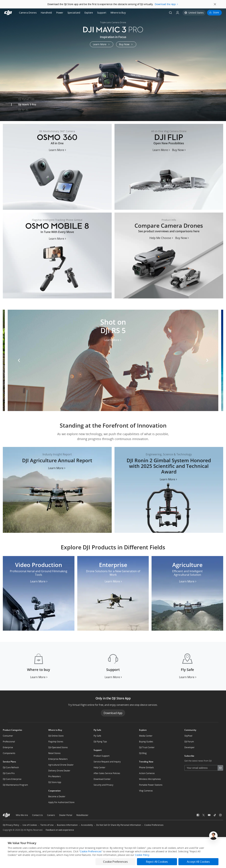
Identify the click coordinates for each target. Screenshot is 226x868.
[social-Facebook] (198, 815)
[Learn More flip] (162, 150)
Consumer (8, 736)
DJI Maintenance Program (15, 785)
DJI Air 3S (23, 110)
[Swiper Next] (222, 62)
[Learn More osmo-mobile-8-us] (58, 239)
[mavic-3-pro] (113, 65)
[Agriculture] (187, 593)
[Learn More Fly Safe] (188, 677)
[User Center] (178, 13)
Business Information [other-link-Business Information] (67, 825)
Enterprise (8, 747)
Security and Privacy (103, 785)
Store (216, 12)
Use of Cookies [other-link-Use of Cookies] (30, 825)
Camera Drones (28, 13)
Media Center (146, 736)
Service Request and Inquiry (107, 762)
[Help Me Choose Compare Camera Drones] (162, 238)
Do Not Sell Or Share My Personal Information (119, 825)
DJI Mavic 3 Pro (27, 104)
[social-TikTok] (215, 815)
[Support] (113, 666)
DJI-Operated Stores (58, 747)
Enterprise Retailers (58, 759)
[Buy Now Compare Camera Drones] (182, 238)
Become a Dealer (57, 796)
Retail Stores (54, 753)
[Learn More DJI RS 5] (113, 341)
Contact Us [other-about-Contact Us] (37, 815)
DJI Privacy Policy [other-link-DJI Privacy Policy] (11, 825)
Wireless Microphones (150, 779)
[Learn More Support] (114, 677)
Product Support (101, 756)
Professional (9, 742)
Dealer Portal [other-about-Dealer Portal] (66, 815)
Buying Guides (146, 742)
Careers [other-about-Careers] (51, 815)
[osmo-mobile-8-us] (57, 255)
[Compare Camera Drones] (169, 255)
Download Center (102, 779)
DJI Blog (143, 753)
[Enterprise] (113, 593)
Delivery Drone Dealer (59, 771)
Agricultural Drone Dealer (61, 765)
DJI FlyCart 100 (26, 99)
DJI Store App (55, 782)
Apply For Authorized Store (61, 802)
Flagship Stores (56, 742)
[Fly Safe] (187, 666)
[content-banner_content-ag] (57, 490)
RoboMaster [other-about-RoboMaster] (82, 815)
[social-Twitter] (204, 815)
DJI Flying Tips (100, 742)
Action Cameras (147, 773)
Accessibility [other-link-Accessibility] (87, 825)
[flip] (169, 167)
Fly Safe (97, 736)
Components (9, 753)
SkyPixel (188, 736)
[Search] (171, 13)
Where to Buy (118, 13)
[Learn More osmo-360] (58, 150)
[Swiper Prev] (4, 62)
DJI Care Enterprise (12, 779)
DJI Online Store (56, 736)
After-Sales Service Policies (107, 773)
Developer (189, 747)
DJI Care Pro (9, 773)
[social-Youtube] (209, 815)
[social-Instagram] (220, 815)
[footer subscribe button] (220, 768)
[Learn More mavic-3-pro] (102, 44)
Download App (113, 713)
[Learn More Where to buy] (39, 677)
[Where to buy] (39, 666)
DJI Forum (189, 742)
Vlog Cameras (146, 791)
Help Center (99, 767)
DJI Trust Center (147, 747)
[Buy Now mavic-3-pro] (126, 44)
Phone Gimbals (146, 767)
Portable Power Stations (151, 785)
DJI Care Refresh (11, 767)
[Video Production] (39, 593)
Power (60, 13)
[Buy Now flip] (179, 150)
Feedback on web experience (60, 830)
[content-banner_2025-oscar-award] (169, 490)
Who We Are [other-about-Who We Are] (22, 815)
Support (102, 13)
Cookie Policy (142, 855)
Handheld (46, 13)
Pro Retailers (55, 776)
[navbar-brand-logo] (12, 13)
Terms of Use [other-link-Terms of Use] (47, 825)
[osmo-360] (57, 167)
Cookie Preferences (154, 825)
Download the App (165, 4)
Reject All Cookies (157, 862)
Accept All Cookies (198, 862)
